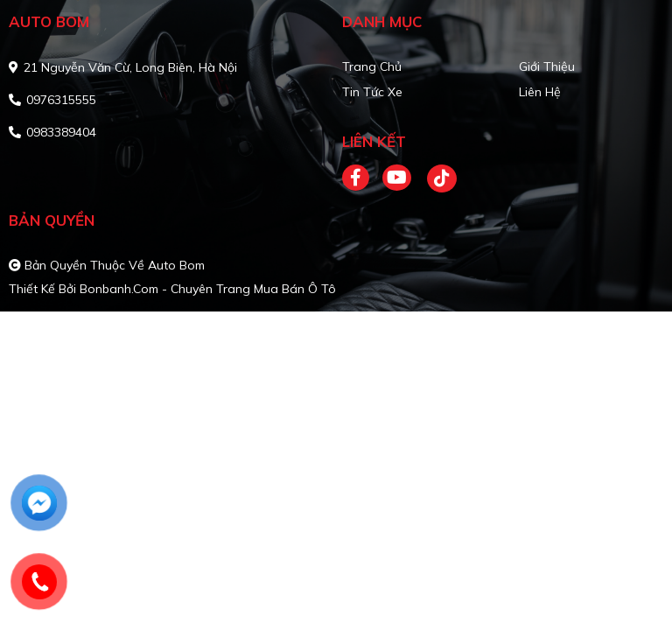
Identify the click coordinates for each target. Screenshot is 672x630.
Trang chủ (372, 66)
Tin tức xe (372, 92)
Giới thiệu (547, 66)
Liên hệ (540, 92)
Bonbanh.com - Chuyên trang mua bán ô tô (208, 289)
